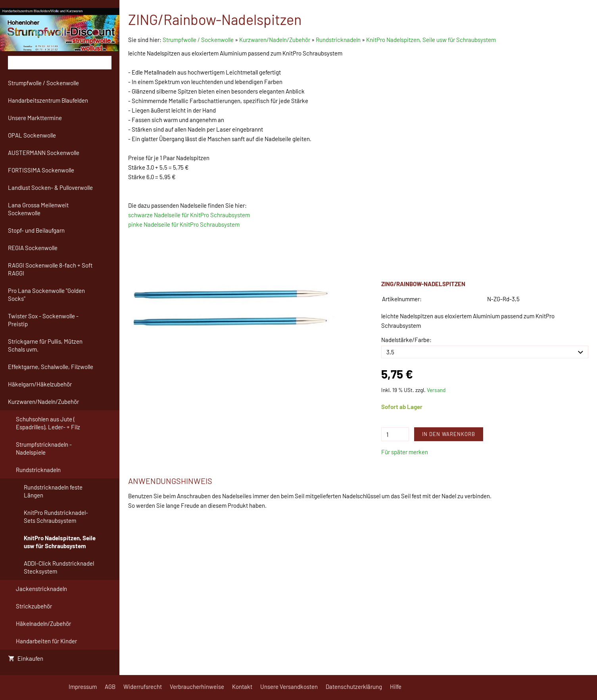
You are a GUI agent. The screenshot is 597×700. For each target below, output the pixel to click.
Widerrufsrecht (143, 687)
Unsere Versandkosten (289, 687)
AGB (110, 687)
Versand (436, 390)
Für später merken (405, 452)
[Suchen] (60, 63)
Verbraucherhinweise (197, 687)
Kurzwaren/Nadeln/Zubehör (275, 40)
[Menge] (395, 434)
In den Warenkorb (449, 434)
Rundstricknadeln (338, 40)
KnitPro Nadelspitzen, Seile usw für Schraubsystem (431, 40)
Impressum (83, 687)
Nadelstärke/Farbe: (406, 340)
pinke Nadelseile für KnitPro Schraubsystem (184, 224)
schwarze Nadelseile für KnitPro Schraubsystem (189, 215)
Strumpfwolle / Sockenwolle (199, 40)
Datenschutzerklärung (354, 687)
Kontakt (242, 687)
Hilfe (396, 687)
